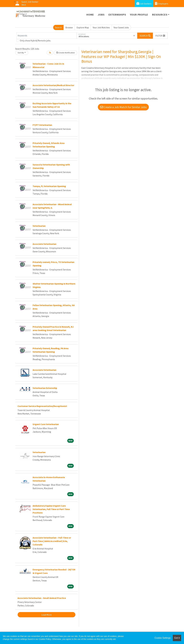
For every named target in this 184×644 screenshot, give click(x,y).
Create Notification (66, 53)
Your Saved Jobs (121, 27)
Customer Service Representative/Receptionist (42, 406)
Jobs (101, 15)
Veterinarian (39, 226)
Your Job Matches (101, 27)
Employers (162, 4)
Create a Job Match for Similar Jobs (123, 107)
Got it (177, 638)
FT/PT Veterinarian (42, 125)
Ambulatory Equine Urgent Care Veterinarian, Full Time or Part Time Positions (51, 509)
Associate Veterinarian (44, 244)
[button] (160, 36)
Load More (47, 615)
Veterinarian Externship (45, 388)
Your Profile (139, 15)
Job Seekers (144, 4)
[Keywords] (47, 36)
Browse (69, 27)
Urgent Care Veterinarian (46, 424)
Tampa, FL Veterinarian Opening (49, 186)
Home (90, 15)
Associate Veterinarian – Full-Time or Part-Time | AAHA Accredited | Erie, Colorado (52, 541)
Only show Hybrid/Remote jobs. (35, 41)
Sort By (21, 53)
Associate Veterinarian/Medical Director (53, 85)
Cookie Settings (163, 638)
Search (58, 27)
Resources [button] (160, 15)
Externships (117, 15)
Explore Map (83, 27)
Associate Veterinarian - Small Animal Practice (42, 598)
